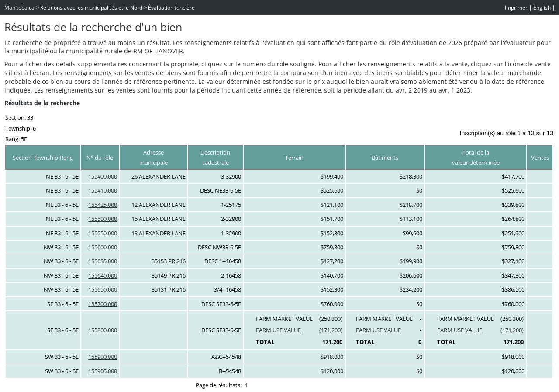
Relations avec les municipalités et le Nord (91, 8)
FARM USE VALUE (278, 330)
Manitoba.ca (19, 8)
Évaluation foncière (171, 8)
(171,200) (331, 330)
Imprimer (516, 8)
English (542, 8)
